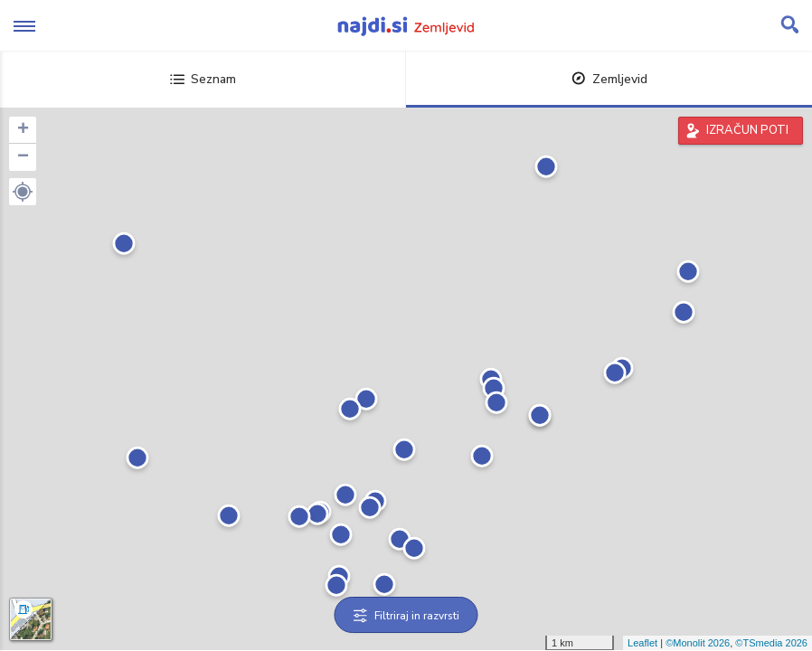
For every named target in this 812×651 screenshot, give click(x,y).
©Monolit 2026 (698, 643)
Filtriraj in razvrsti (406, 616)
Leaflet (642, 643)
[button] (23, 192)
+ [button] (23, 130)
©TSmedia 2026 (771, 643)
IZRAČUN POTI (747, 130)
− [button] (23, 157)
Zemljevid (609, 79)
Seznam (203, 79)
